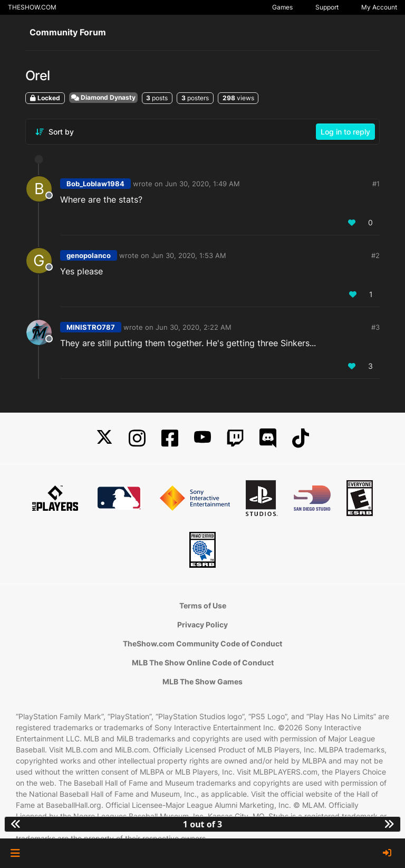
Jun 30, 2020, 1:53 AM (189, 255)
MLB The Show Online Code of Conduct (203, 662)
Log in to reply (345, 132)
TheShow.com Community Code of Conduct (202, 643)
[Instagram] (137, 438)
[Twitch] (235, 438)
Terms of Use (203, 605)
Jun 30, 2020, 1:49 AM (202, 184)
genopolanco (89, 255)
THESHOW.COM (32, 7)
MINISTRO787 (91, 327)
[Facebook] (170, 438)
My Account (379, 7)
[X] (104, 438)
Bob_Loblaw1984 (95, 184)
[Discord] (268, 438)
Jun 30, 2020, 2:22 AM (194, 327)
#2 (375, 255)
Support (327, 7)
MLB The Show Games (202, 681)
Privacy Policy (202, 624)
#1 (376, 184)
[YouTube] (202, 438)
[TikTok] (301, 438)
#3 (375, 327)
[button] (15, 853)
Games (282, 7)
